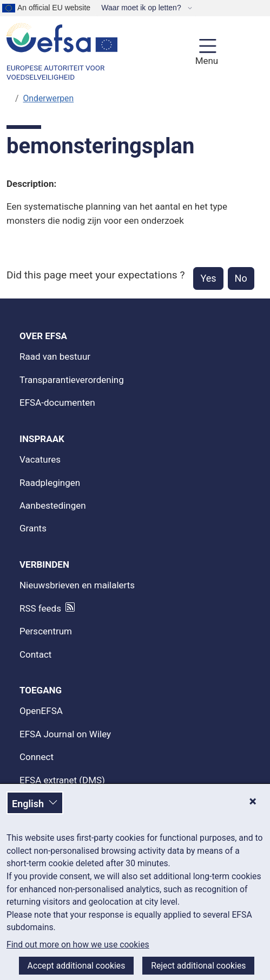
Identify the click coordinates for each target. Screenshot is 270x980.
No (241, 278)
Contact (35, 654)
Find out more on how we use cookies (78, 945)
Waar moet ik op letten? (142, 8)
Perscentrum (46, 631)
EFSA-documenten (57, 403)
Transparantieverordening (72, 380)
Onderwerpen (49, 98)
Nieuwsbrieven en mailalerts (77, 585)
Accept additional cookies (77, 966)
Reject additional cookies (198, 966)
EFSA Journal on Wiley (65, 734)
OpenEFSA (41, 711)
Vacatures (40, 459)
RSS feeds (40, 608)
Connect (37, 757)
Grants (33, 528)
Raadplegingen (50, 483)
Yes (208, 278)
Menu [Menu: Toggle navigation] (205, 61)
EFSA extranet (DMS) (62, 780)
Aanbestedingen (53, 505)
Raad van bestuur (55, 356)
